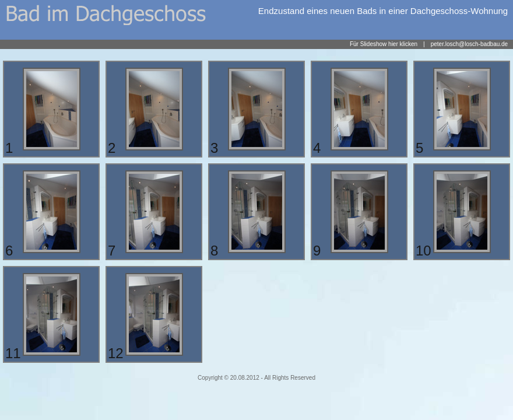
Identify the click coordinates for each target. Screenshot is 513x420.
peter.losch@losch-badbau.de (469, 44)
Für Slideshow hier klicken (384, 44)
